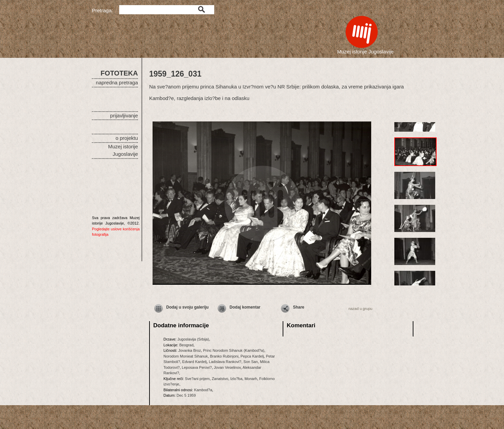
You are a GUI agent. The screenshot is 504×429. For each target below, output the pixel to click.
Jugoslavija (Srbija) (193, 339)
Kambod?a (203, 390)
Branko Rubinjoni (224, 356)
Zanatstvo (220, 379)
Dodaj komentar (245, 307)
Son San (251, 362)
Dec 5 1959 (186, 395)
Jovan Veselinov (227, 367)
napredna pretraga (117, 82)
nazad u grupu (360, 309)
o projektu (127, 138)
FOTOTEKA (119, 73)
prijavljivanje (124, 115)
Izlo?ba (236, 379)
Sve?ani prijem (197, 379)
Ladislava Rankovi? (225, 362)
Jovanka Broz (190, 350)
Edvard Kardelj (194, 362)
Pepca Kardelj (252, 356)
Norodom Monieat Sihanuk (186, 356)
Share (298, 307)
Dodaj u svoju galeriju (187, 307)
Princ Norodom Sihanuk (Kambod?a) (234, 350)
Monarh (251, 379)
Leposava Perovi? (197, 367)
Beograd (186, 345)
